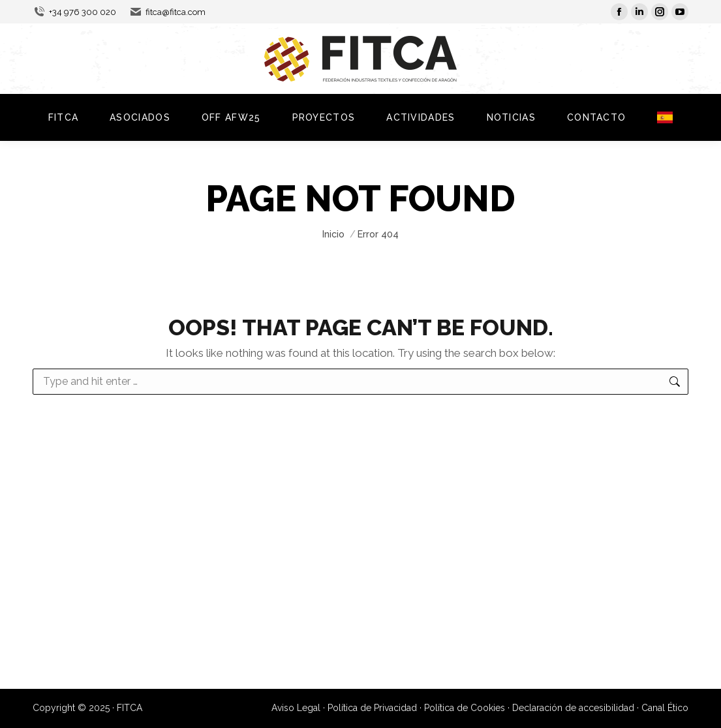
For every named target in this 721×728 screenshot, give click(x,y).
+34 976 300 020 (74, 12)
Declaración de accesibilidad (573, 708)
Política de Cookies (465, 708)
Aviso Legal (296, 708)
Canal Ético (665, 708)
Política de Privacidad (372, 708)
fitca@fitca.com (167, 12)
